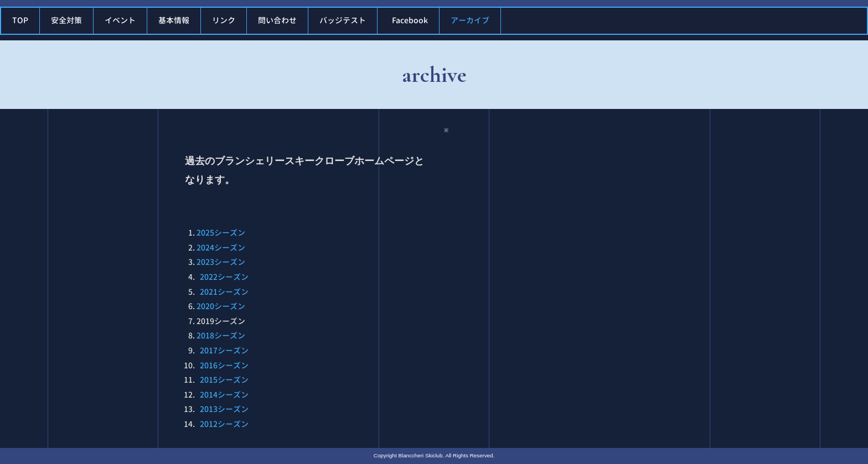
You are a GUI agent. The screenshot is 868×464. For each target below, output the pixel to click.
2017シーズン (224, 350)
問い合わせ (277, 20)
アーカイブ (470, 20)
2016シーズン (224, 365)
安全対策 (66, 20)
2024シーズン (221, 247)
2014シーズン (224, 395)
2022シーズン (224, 277)
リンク (224, 20)
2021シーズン (224, 292)
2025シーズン (221, 233)
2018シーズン (221, 335)
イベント (120, 20)
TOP (20, 20)
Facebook (410, 20)
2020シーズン (221, 306)
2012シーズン (224, 424)
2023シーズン (221, 262)
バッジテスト (343, 20)
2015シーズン (224, 380)
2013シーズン (224, 409)
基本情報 (174, 20)
